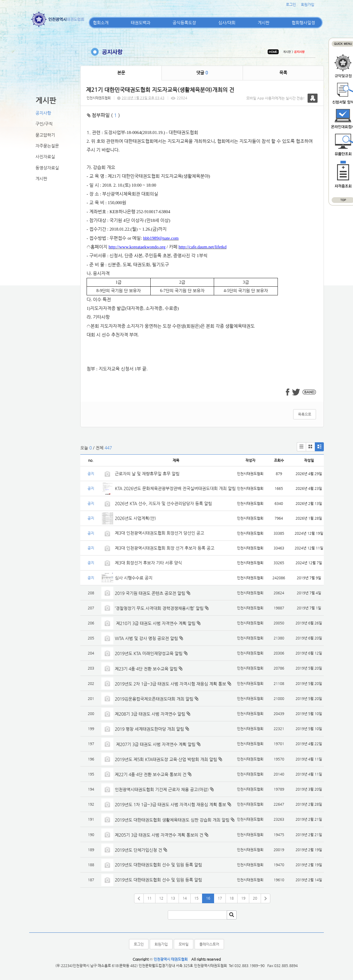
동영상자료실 (47, 168)
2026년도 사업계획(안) (135, 518)
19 (243, 898)
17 (220, 898)
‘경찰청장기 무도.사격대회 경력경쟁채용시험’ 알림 (159, 608)
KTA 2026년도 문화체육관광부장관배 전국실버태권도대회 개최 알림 (175, 488)
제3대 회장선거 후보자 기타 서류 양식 (148, 563)
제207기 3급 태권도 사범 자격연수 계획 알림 (155, 744)
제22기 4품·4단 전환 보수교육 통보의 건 (151, 774)
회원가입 (308, 5)
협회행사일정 (303, 23)
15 (196, 898)
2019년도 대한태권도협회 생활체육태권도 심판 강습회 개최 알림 (172, 820)
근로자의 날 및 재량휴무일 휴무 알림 (147, 474)
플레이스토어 (209, 944)
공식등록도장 (184, 23)
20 (255, 898)
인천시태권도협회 (99, 98)
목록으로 (305, 414)
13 (173, 898)
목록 (283, 73)
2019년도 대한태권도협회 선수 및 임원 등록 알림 (158, 865)
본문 (121, 73)
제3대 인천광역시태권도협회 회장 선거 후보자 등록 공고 (165, 548)
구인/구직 (44, 124)
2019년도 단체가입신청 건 (138, 850)
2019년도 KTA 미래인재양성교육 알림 (149, 653)
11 (149, 898)
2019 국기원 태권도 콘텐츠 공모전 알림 (150, 593)
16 (208, 898)
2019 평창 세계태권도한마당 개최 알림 (149, 729)
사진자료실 (45, 157)
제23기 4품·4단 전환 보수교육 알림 (146, 669)
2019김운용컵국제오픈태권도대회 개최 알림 (154, 699)
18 (232, 898)
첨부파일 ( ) (103, 115)
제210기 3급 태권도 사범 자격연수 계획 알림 (155, 623)
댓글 (202, 73)
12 (161, 898)
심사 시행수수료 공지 (134, 578)
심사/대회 (227, 23)
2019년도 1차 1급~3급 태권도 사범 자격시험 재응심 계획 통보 (170, 804)
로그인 (291, 5)
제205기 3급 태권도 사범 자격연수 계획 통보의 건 (159, 835)
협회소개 (101, 23)
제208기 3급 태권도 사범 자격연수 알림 (150, 714)
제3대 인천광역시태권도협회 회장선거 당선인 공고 (160, 533)
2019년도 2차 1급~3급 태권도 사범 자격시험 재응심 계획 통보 (170, 684)
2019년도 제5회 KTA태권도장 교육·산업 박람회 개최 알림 (166, 759)
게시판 (264, 23)
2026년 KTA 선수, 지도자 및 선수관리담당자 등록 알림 (163, 503)
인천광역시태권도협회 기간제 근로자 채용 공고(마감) (162, 789)
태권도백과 (141, 23)
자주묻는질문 (47, 146)
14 (185, 898)
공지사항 (43, 113)
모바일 (184, 944)
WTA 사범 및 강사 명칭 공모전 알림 (146, 638)
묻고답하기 (45, 135)
